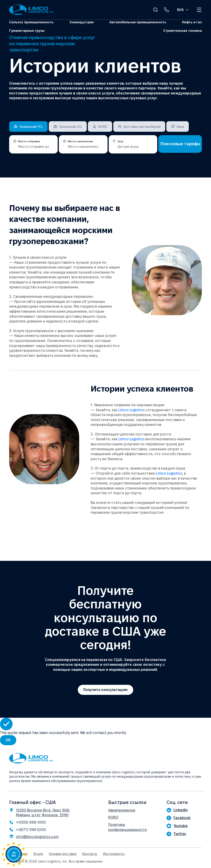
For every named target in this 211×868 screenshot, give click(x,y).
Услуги (38, 854)
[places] (33, 146)
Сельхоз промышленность (31, 22)
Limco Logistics (131, 410)
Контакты (90, 854)
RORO (113, 817)
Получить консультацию (105, 690)
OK (8, 740)
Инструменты (114, 854)
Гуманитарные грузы (27, 31)
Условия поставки (63, 854)
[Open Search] (155, 10)
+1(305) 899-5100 (31, 822)
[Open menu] (199, 10)
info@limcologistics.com (37, 837)
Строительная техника (183, 31)
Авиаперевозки (122, 810)
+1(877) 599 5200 (31, 830)
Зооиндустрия (81, 22)
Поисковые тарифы (180, 144)
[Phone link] (167, 10)
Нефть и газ (192, 22)
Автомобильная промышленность (138, 22)
